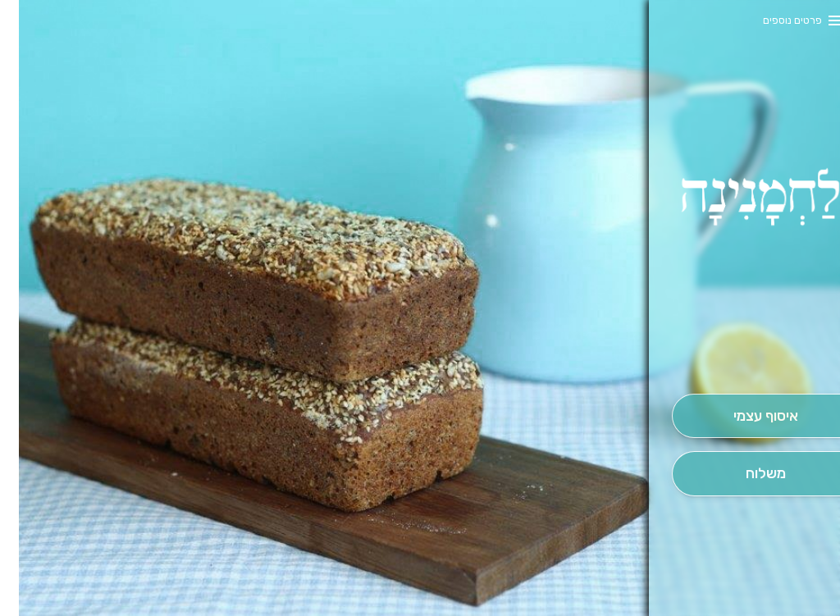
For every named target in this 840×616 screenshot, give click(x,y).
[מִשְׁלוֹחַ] (746, 474)
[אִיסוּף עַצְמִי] (746, 416)
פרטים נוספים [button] (774, 20)
